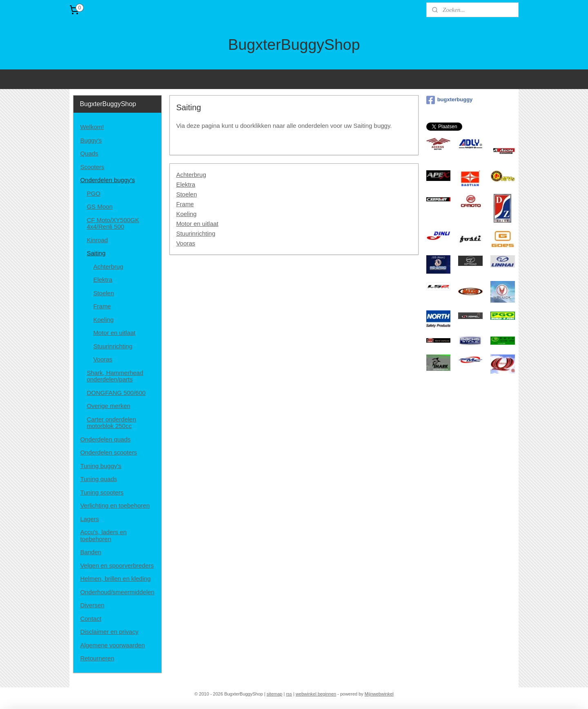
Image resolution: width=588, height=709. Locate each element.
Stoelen (186, 194)
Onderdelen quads (105, 439)
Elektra (186, 184)
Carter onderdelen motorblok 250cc (111, 423)
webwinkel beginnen (316, 694)
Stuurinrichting (196, 233)
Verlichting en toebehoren (115, 505)
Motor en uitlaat (197, 224)
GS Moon (99, 206)
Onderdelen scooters (108, 452)
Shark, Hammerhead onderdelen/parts (115, 376)
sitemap (275, 694)
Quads (89, 153)
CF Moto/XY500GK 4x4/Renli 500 (113, 223)
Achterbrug (191, 175)
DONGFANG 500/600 (116, 393)
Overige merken (108, 406)
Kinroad (97, 240)
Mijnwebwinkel (379, 694)
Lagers (89, 519)
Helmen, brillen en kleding (115, 579)
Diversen (92, 605)
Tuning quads (98, 479)
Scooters (92, 167)
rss (289, 694)
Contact (91, 619)
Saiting (96, 253)
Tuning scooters (102, 492)
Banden (91, 552)
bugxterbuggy (450, 100)
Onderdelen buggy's (107, 180)
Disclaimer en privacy (109, 632)
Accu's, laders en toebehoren (103, 535)
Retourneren (97, 658)
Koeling (186, 214)
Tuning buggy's (101, 466)
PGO (93, 193)
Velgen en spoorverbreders (117, 565)
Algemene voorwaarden (112, 645)
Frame (185, 204)
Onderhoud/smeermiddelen (117, 592)
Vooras (186, 243)
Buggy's (91, 140)
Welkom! (92, 127)
